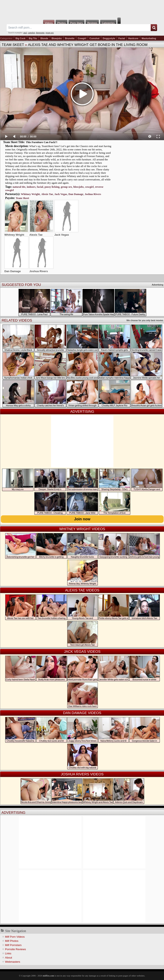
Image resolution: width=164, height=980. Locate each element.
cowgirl (89, 187)
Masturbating (149, 38)
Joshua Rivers (93, 194)
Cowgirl (82, 38)
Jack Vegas (61, 194)
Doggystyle (109, 38)
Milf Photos (12, 941)
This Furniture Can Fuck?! (42, 142)
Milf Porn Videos (15, 937)
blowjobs (78, 187)
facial (40, 187)
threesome (40, 33)
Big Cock (21, 38)
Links (8, 953)
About (9, 958)
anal (25, 33)
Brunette (70, 38)
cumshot (31, 33)
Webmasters (13, 962)
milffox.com (48, 976)
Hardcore (133, 38)
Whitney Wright (30, 194)
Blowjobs (57, 38)
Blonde (44, 38)
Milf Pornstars (13, 945)
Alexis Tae (47, 194)
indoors (31, 187)
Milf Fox (82, 9)
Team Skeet (13, 45)
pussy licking (52, 187)
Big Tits (33, 38)
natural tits (19, 187)
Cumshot (94, 38)
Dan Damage (76, 194)
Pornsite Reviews (15, 949)
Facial (122, 38)
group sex (50, 33)
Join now (82, 519)
